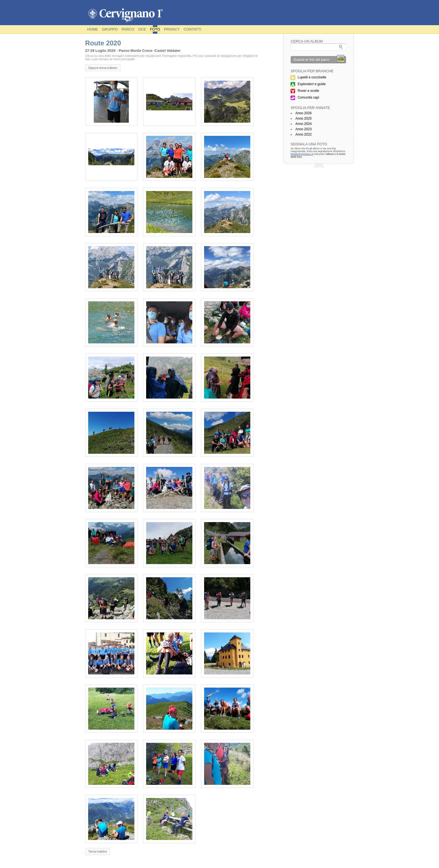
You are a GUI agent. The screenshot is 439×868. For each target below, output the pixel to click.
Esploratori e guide (312, 84)
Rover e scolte (308, 91)
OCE (142, 29)
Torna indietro (98, 851)
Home (93, 29)
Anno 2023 (303, 129)
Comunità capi (308, 97)
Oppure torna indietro (103, 68)
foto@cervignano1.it (302, 154)
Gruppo (110, 29)
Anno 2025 (303, 118)
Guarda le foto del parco (311, 60)
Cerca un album (307, 41)
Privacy (172, 29)
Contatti (192, 29)
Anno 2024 (303, 124)
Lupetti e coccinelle (312, 77)
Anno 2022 (303, 134)
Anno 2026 (303, 113)
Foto (155, 29)
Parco (128, 29)
